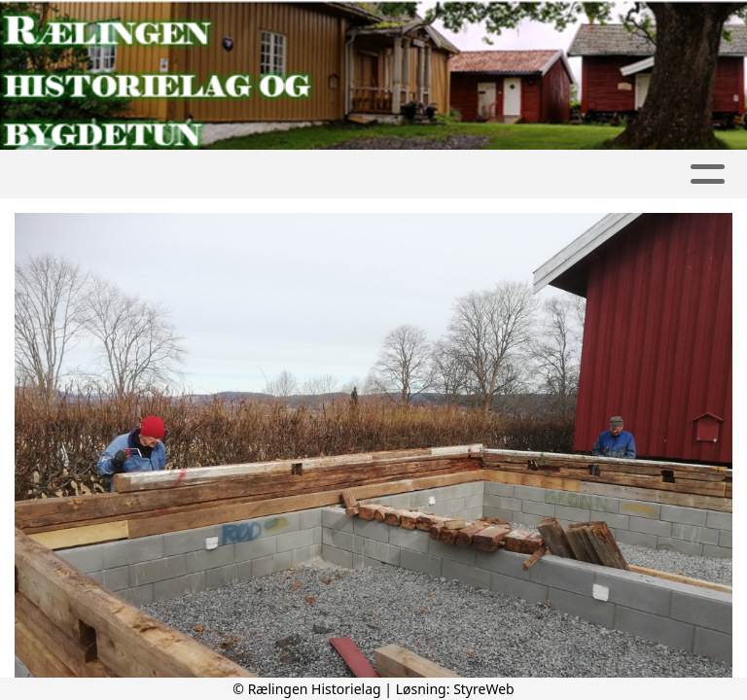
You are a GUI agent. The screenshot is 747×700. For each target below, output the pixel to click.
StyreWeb (484, 689)
